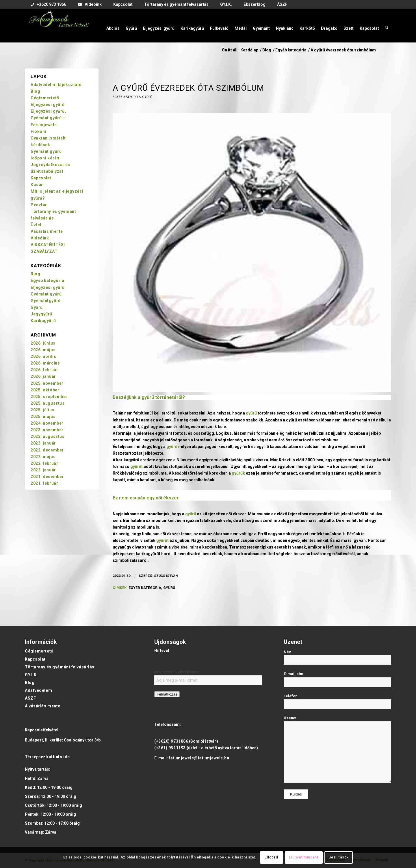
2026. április (43, 356)
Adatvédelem (38, 690)
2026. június (43, 343)
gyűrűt (136, 466)
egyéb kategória (145, 588)
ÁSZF (30, 698)
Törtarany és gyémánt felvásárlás (60, 667)
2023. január (43, 443)
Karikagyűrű (43, 321)
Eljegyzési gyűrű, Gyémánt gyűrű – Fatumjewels (48, 118)
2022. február (44, 463)
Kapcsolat (41, 178)
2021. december (47, 477)
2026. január (43, 376)
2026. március (45, 363)
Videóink (40, 238)
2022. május (43, 457)
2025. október (45, 390)
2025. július (42, 410)
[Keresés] (387, 25)
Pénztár (39, 205)
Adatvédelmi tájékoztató (56, 85)
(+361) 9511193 (170, 748)
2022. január (43, 470)
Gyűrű (147, 97)
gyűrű (148, 397)
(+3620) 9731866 (171, 741)
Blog (35, 91)
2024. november (47, 423)
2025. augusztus (48, 403)
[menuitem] (48, 5)
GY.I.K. (31, 675)
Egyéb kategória (127, 97)
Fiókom (38, 131)
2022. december (47, 450)
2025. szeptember (49, 397)
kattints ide (58, 757)
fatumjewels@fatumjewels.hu (199, 758)
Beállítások (339, 857)
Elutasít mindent (304, 857)
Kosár (37, 185)
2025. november (47, 383)
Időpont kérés (45, 158)
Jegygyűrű (41, 314)
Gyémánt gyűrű (46, 151)
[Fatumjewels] (58, 25)
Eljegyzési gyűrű (48, 105)
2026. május (43, 350)
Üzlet (36, 225)
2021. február (44, 483)
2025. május (43, 417)
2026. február (44, 370)
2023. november (47, 430)
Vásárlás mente (47, 231)
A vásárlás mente (43, 706)
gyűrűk (238, 473)
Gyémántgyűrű (46, 301)
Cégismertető (45, 98)
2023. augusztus (48, 436)
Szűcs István (166, 576)
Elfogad (271, 857)
